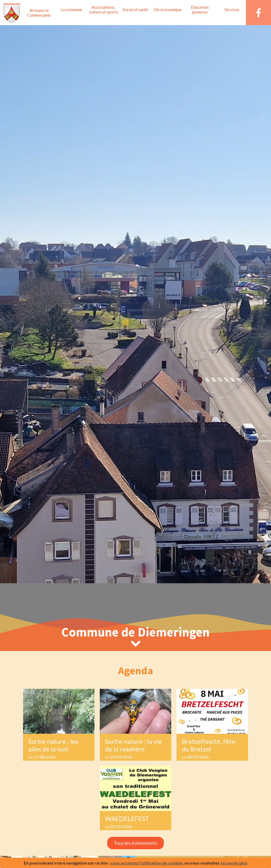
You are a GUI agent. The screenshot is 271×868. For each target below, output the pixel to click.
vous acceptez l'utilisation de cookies (147, 863)
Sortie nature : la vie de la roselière (133, 745)
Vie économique (168, 10)
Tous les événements (135, 843)
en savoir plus (234, 863)
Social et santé (135, 10)
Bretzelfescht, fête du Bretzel (209, 745)
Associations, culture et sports (103, 10)
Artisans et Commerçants (39, 13)
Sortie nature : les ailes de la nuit (53, 745)
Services (232, 10)
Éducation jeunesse (200, 10)
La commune (71, 10)
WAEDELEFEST (127, 818)
